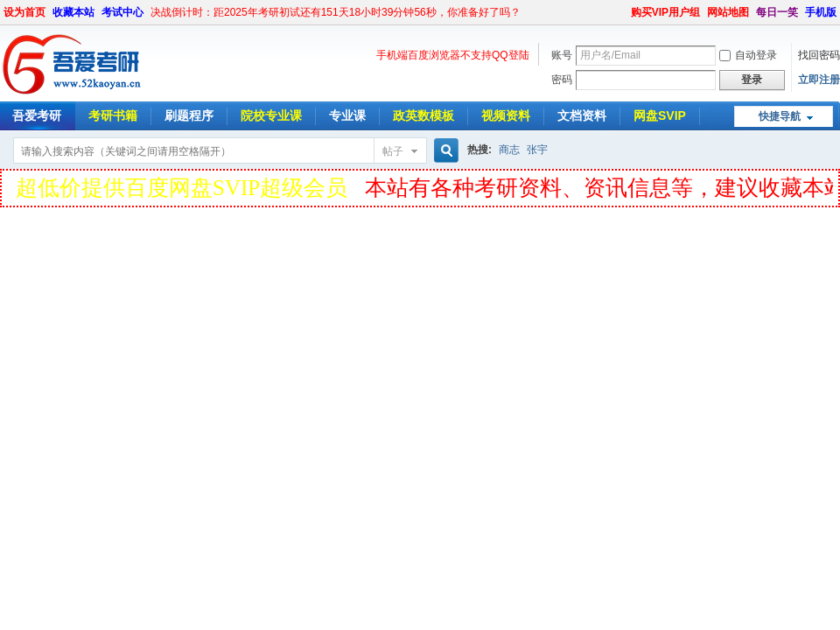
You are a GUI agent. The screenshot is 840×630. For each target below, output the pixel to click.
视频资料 (506, 115)
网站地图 (728, 12)
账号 (562, 55)
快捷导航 (780, 116)
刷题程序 (189, 115)
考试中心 (122, 12)
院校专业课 (271, 115)
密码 (562, 80)
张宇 (537, 150)
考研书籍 (113, 115)
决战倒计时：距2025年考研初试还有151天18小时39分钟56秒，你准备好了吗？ (336, 12)
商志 (509, 150)
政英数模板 (423, 115)
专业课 (347, 115)
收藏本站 (73, 12)
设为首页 (24, 12)
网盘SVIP (660, 115)
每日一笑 (777, 12)
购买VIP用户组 (665, 12)
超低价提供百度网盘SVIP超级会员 (182, 188)
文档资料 (582, 115)
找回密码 (819, 55)
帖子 (393, 151)
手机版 (821, 12)
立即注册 (819, 80)
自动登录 (748, 55)
